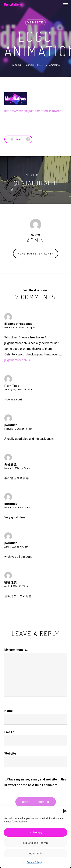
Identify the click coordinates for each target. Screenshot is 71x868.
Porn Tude (12, 386)
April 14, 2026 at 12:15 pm (17, 586)
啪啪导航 (10, 582)
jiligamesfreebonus (18, 324)
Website (35, 22)
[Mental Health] (35, 180)
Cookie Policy (34, 862)
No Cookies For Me (35, 843)
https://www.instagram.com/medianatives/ (33, 111)
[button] (65, 811)
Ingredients (35, 853)
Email (9, 732)
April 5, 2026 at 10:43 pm (16, 547)
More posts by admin (36, 254)
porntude (11, 425)
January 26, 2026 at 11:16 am (18, 390)
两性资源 (10, 464)
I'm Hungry (35, 832)
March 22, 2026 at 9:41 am (17, 508)
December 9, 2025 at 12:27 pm (20, 328)
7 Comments (53, 65)
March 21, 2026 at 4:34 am (17, 468)
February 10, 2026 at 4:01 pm (18, 429)
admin (18, 65)
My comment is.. (16, 650)
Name (10, 711)
